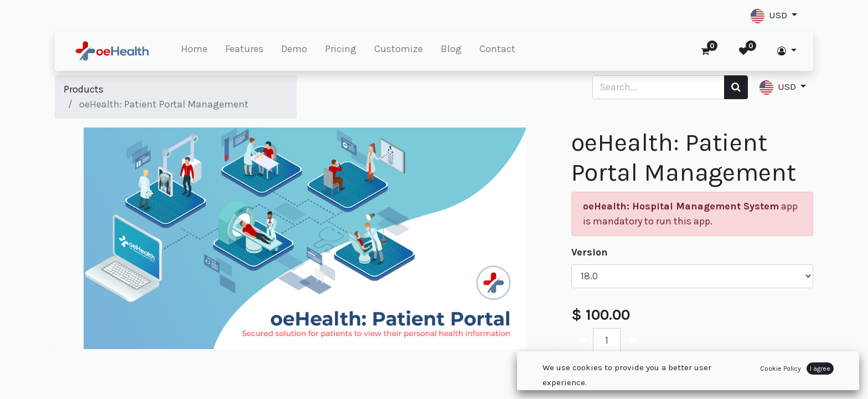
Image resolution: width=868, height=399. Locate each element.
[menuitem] (194, 51)
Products (84, 89)
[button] (774, 16)
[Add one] (631, 340)
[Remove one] (582, 340)
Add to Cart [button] (619, 375)
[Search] (736, 87)
